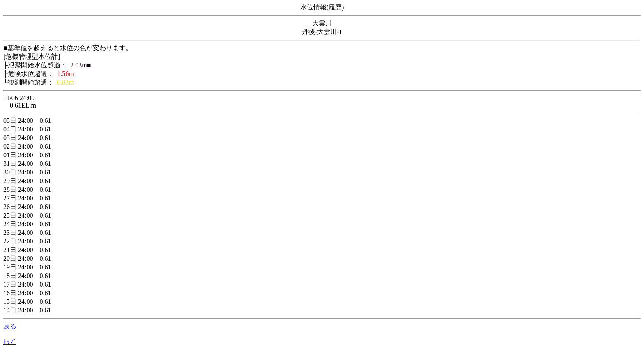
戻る (10, 326)
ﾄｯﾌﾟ (10, 342)
